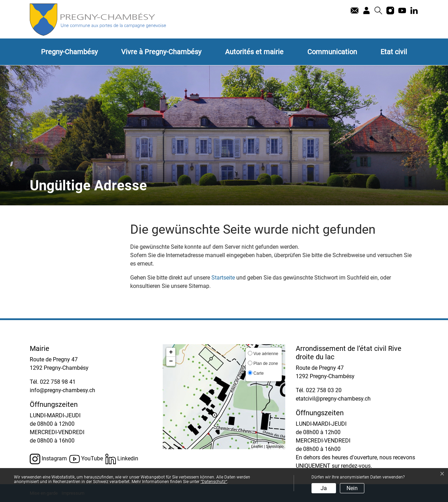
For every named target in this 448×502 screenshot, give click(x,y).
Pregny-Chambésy (69, 52)
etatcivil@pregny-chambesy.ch (333, 399)
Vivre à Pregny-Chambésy (161, 52)
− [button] (171, 361)
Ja (324, 488)
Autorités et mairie (254, 52)
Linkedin (122, 459)
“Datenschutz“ (214, 482)
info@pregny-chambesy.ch (62, 390)
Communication (332, 52)
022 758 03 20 (324, 390)
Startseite (223, 278)
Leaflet (257, 446)
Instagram (48, 459)
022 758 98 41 (58, 382)
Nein (352, 488)
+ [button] (171, 352)
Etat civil (394, 52)
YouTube (86, 459)
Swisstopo (275, 446)
